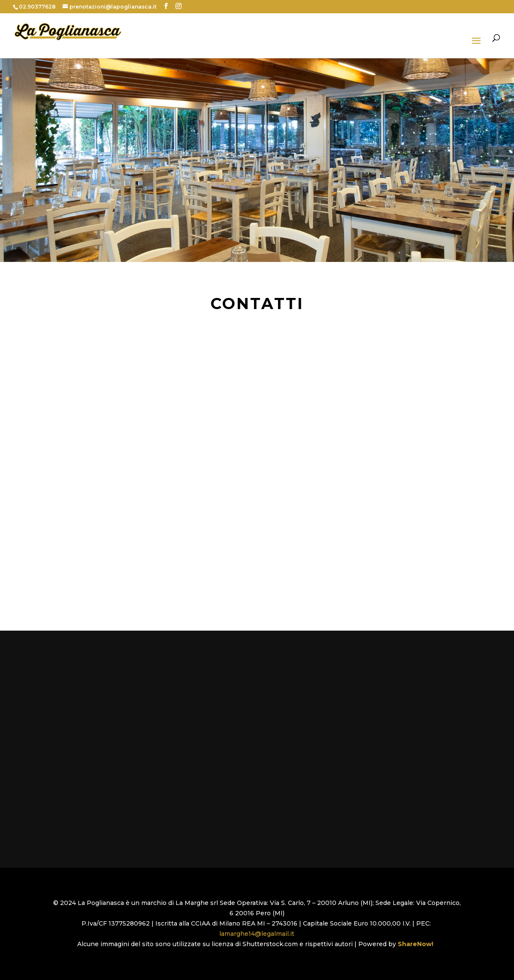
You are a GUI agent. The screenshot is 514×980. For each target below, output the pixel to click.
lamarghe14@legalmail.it (257, 934)
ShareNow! (417, 944)
